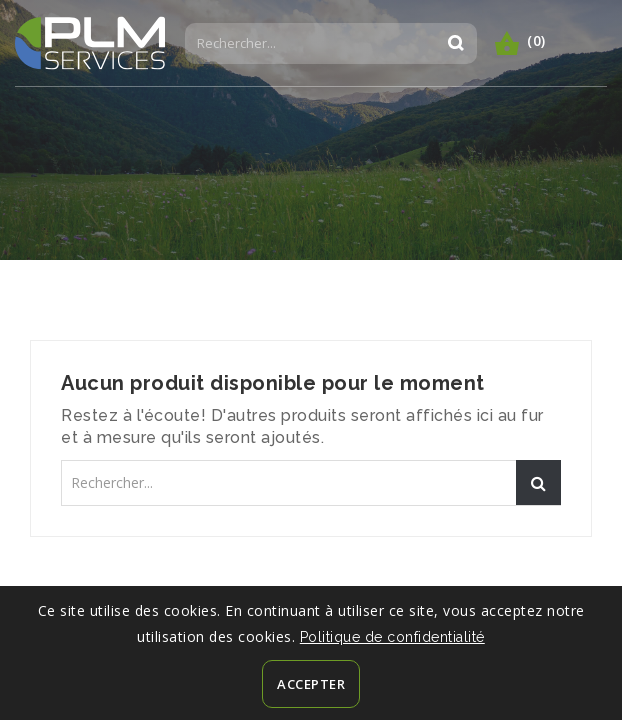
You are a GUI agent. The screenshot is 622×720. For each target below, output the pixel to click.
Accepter (311, 684)
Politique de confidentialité (392, 637)
